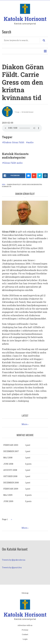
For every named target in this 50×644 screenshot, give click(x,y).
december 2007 (11, 451)
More (24, 424)
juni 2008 (8, 464)
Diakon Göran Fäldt (14, 142)
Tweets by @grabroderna (14, 560)
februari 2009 (11, 489)
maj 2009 (8, 495)
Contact (25, 635)
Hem (3, 185)
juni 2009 (8, 501)
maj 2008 (8, 458)
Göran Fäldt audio (13, 163)
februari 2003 (11, 445)
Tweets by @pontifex (12, 567)
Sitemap (25, 593)
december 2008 (11, 483)
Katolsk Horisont (25, 19)
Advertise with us (25, 625)
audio (31, 142)
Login (25, 639)
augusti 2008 (10, 470)
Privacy (25, 630)
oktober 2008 (10, 476)
